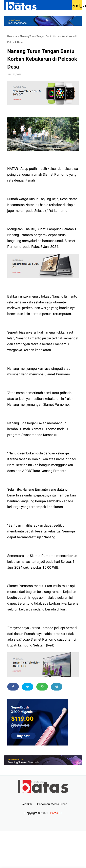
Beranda (12, 36)
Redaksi (27, 804)
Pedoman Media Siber (52, 804)
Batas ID (56, 813)
